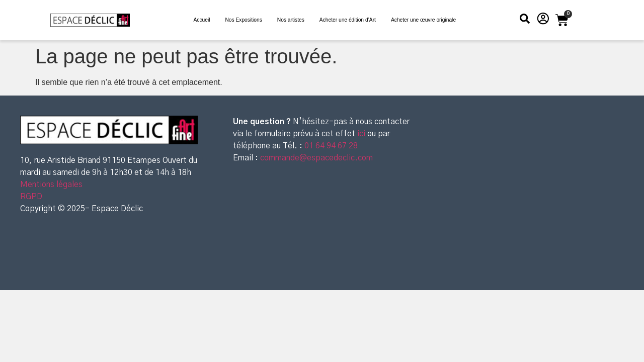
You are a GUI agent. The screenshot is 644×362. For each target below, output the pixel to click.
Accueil (202, 20)
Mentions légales (51, 185)
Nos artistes (291, 20)
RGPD (31, 197)
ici (362, 134)
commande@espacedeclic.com (316, 158)
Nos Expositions (243, 20)
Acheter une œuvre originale (423, 20)
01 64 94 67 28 (330, 146)
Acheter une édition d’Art (348, 20)
